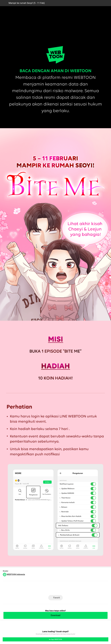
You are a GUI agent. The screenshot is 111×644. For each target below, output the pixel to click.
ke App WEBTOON (55, 639)
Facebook (55, 589)
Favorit (57, 598)
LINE (46, 589)
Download (55, 615)
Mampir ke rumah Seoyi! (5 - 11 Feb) (27, 3)
